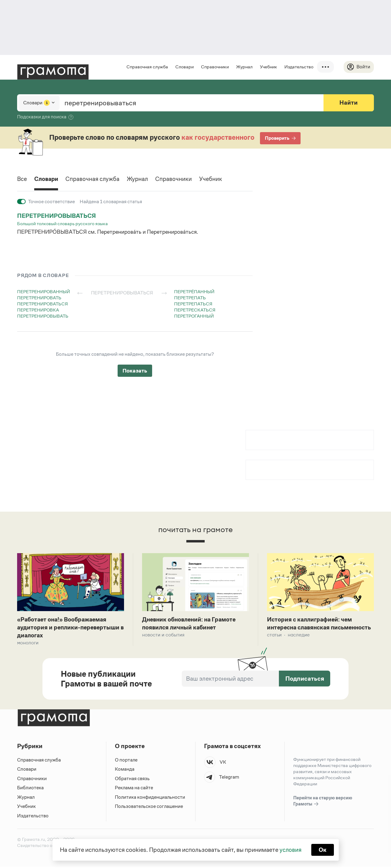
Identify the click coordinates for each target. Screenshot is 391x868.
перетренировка (38, 310)
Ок (323, 850)
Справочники (215, 67)
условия (290, 850)
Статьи (274, 644)
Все (22, 179)
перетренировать (39, 298)
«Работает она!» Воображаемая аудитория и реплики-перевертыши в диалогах (70, 628)
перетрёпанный (194, 292)
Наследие (299, 644)
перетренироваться (42, 304)
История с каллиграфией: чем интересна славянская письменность (311, 628)
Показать (135, 371)
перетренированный (44, 292)
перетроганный (194, 316)
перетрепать (190, 298)
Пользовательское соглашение (150, 807)
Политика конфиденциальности (150, 798)
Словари (184, 67)
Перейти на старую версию (323, 802)
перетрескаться (195, 310)
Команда (125, 770)
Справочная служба (147, 67)
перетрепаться (193, 304)
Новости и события (163, 636)
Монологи (28, 644)
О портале (126, 761)
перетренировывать (43, 316)
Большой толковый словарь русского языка (62, 223)
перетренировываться (57, 216)
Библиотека (30, 789)
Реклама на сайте (134, 789)
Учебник (268, 67)
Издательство (299, 67)
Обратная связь (132, 780)
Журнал (244, 67)
